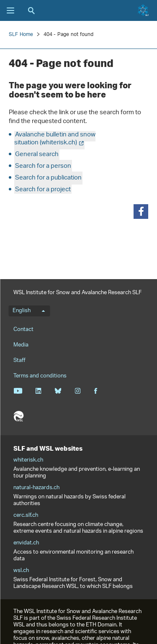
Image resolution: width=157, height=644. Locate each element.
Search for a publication (48, 178)
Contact (23, 330)
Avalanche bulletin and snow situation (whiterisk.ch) (55, 139)
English (29, 311)
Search (31, 10)
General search (37, 155)
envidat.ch (26, 543)
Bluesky (58, 391)
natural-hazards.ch (36, 488)
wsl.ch (21, 571)
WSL (18, 416)
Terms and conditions (40, 376)
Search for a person (43, 166)
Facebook (95, 391)
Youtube (18, 391)
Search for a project (43, 190)
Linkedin (38, 391)
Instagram (78, 391)
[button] (141, 212)
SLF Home (21, 35)
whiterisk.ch (28, 460)
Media (21, 345)
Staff (19, 360)
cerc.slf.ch (26, 516)
